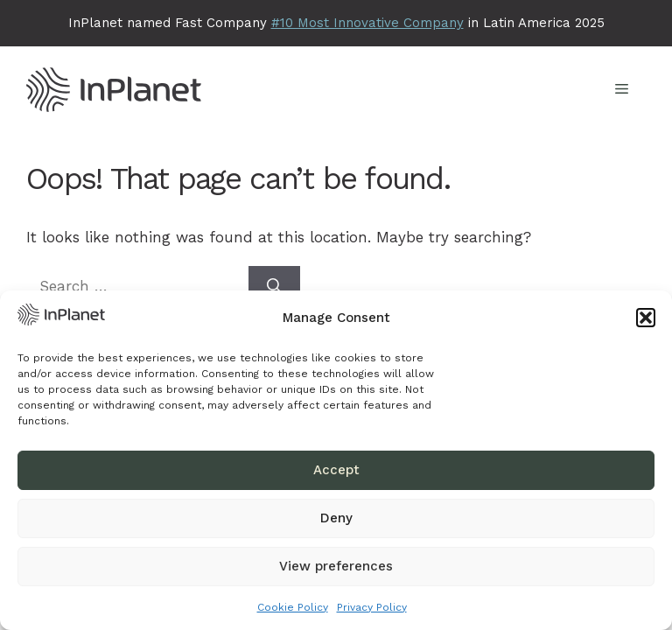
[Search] (274, 287)
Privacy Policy (372, 607)
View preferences (336, 566)
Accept (336, 470)
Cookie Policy (293, 607)
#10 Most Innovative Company (367, 23)
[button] (646, 318)
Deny (336, 518)
